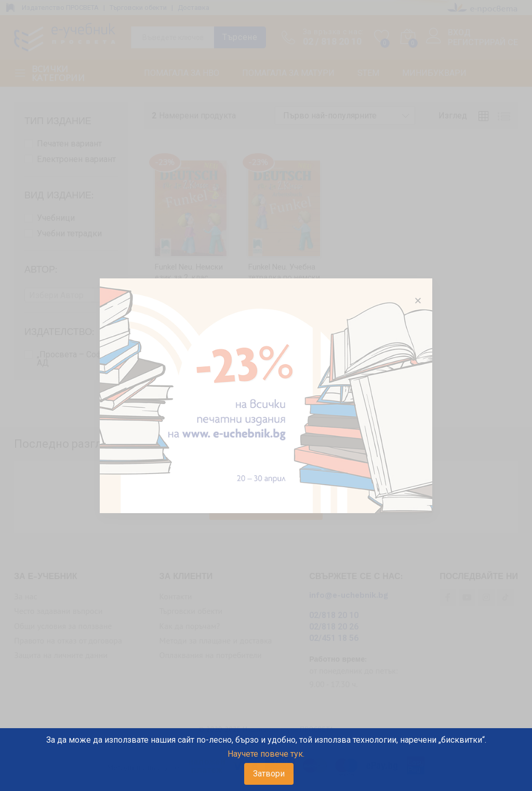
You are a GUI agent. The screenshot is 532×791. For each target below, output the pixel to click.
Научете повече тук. (266, 754)
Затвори (269, 774)
